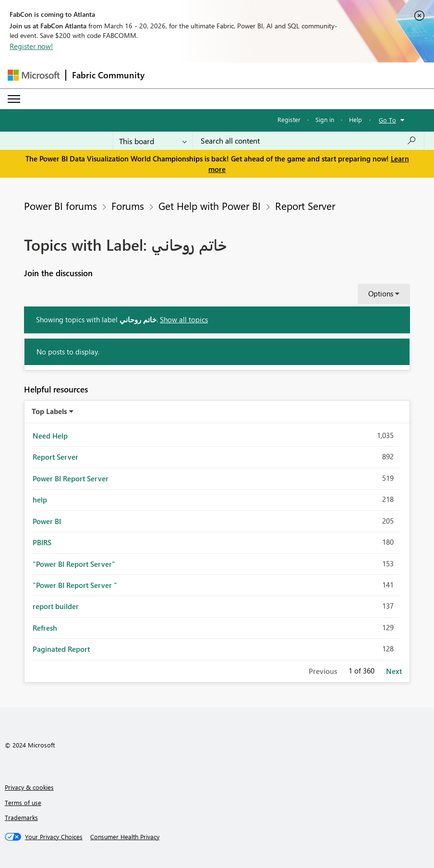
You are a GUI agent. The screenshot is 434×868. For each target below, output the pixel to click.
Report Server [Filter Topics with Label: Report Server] (55, 457)
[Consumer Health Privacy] (125, 837)
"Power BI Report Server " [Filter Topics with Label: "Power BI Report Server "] (75, 585)
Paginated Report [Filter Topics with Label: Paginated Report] (61, 649)
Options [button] (381, 293)
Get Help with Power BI (210, 206)
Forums (128, 206)
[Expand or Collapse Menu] (14, 99)
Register (289, 119)
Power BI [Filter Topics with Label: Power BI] (47, 521)
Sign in (325, 119)
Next (394, 671)
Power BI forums (60, 206)
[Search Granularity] (153, 141)
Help (356, 119)
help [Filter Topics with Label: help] (40, 500)
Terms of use (23, 802)
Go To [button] (387, 120)
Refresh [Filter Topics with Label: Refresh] (45, 628)
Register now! (31, 46)
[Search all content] (308, 141)
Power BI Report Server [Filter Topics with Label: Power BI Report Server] (71, 478)
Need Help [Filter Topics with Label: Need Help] (50, 436)
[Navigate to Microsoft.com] (34, 75)
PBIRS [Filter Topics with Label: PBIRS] (42, 542)
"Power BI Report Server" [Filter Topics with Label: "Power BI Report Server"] (74, 564)
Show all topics (184, 319)
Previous (323, 671)
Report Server (305, 206)
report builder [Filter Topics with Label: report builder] (56, 606)
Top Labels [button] (49, 411)
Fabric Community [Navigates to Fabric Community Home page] (108, 75)
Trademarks (21, 817)
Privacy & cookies (29, 787)
